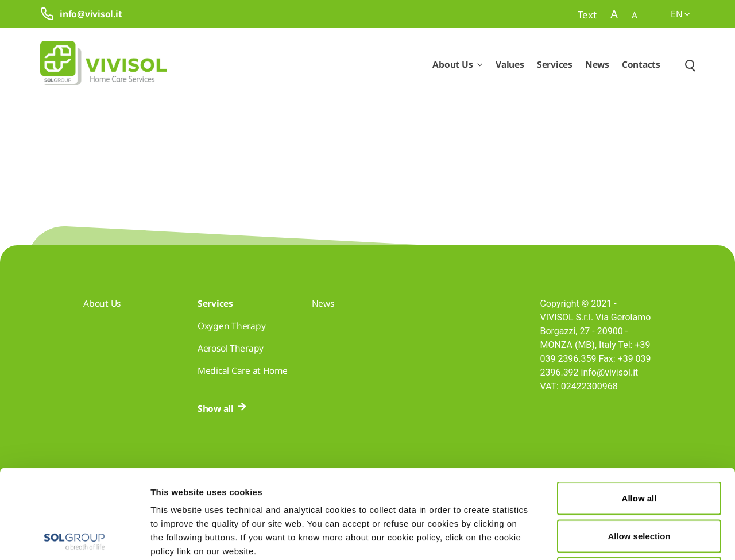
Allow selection (639, 447)
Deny (639, 484)
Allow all (639, 409)
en (680, 14)
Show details (596, 537)
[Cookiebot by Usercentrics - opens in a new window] (74, 538)
